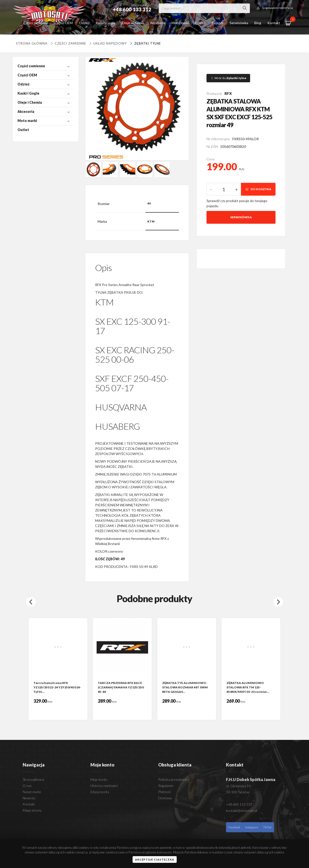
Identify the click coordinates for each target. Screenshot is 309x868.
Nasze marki (32, 792)
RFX (228, 93)
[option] (58, 669)
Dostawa (165, 798)
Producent (214, 94)
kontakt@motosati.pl (241, 810)
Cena (210, 159)
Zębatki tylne (145, 43)
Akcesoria (158, 23)
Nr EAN (212, 146)
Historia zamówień (104, 786)
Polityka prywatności (173, 779)
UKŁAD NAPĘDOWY (108, 43)
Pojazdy (218, 23)
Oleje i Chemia (133, 23)
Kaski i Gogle (106, 23)
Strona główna (32, 43)
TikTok (267, 827)
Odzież (84, 23)
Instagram (252, 827)
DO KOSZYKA (258, 189)
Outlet (200, 23)
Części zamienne (36, 23)
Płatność (165, 792)
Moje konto (99, 779)
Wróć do (228, 78)
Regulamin (166, 786)
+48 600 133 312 (239, 804)
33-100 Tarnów (238, 792)
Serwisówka (239, 23)
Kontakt (274, 23)
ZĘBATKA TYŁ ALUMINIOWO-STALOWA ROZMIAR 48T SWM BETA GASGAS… (185, 687)
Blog (258, 23)
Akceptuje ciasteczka (155, 859)
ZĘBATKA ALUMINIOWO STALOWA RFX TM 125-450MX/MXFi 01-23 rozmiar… (248, 687)
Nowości (29, 798)
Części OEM (64, 23)
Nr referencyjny (218, 139)
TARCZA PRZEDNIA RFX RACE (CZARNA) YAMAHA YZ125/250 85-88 (121, 687)
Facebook (234, 827)
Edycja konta (100, 792)
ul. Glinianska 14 (238, 786)
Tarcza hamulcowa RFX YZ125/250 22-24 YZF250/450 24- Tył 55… (57, 687)
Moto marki (180, 23)
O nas (27, 786)
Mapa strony (32, 810)
